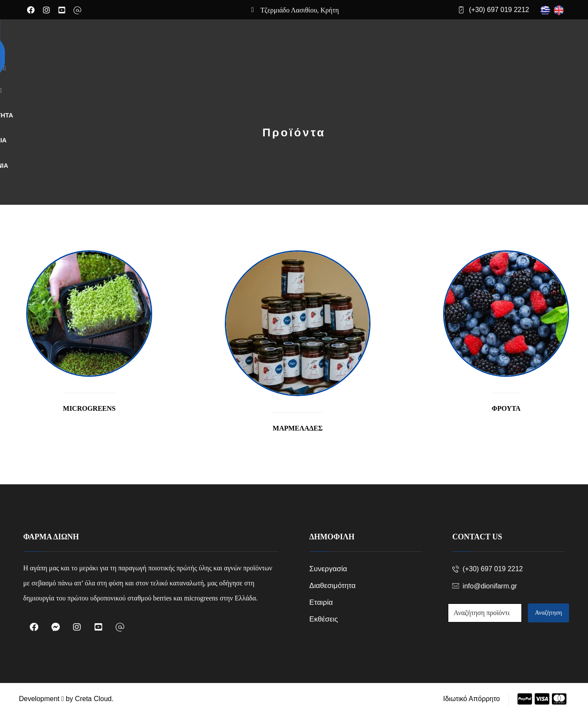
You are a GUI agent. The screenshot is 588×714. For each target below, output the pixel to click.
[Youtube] (62, 10)
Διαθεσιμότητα (333, 585)
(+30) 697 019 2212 (487, 568)
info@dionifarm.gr (485, 586)
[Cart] (491, 44)
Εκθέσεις (324, 619)
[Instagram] (46, 10)
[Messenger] (55, 627)
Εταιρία (321, 602)
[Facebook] (31, 10)
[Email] (77, 10)
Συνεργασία (328, 568)
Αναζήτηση (549, 612)
